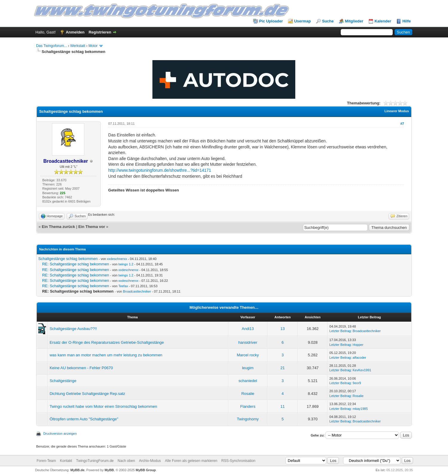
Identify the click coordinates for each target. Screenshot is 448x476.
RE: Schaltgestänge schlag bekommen (76, 264)
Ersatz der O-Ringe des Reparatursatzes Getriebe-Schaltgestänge (107, 342)
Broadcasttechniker (137, 291)
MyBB (109, 470)
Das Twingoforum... (52, 46)
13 (282, 329)
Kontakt (66, 461)
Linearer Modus (397, 111)
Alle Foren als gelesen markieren (191, 461)
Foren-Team (46, 461)
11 (282, 406)
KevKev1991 (362, 370)
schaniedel (248, 381)
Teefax (123, 286)
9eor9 (357, 383)
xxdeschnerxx (117, 259)
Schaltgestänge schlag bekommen (68, 259)
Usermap (302, 21)
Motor (93, 46)
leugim (248, 368)
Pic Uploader (271, 21)
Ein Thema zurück (58, 227)
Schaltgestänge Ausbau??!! (73, 329)
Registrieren (100, 32)
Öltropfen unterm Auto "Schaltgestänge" (84, 419)
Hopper (358, 345)
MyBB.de (78, 470)
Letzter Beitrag (340, 331)
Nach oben (126, 461)
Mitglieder (354, 21)
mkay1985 (360, 409)
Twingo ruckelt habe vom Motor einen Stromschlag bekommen (103, 406)
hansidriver (248, 342)
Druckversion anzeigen (60, 434)
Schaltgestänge (63, 381)
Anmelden (75, 32)
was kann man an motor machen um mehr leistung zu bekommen (106, 355)
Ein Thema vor (92, 227)
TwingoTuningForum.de (95, 461)
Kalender (383, 21)
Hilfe (406, 21)
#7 (402, 124)
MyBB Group (146, 470)
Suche (328, 21)
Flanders (248, 406)
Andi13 (248, 329)
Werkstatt (78, 46)
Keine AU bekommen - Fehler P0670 (81, 368)
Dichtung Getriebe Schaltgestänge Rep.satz (87, 394)
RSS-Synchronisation (238, 461)
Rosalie (248, 394)
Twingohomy (248, 419)
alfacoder (359, 358)
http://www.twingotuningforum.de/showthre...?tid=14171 (160, 170)
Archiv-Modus (150, 461)
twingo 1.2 (126, 264)
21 (282, 368)
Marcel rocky (248, 355)
